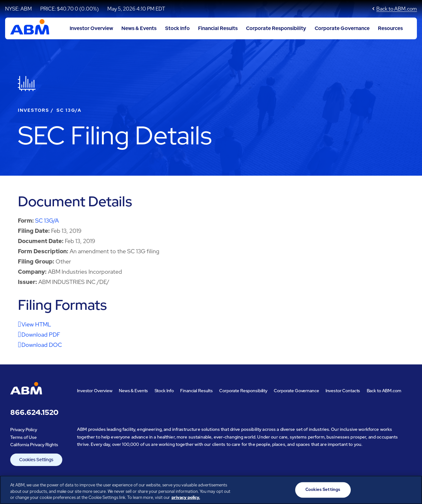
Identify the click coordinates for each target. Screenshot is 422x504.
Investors (34, 110)
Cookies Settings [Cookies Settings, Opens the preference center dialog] (323, 490)
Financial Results (218, 28)
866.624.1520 (34, 412)
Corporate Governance (342, 28)
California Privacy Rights (34, 445)
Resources (390, 28)
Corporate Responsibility (276, 28)
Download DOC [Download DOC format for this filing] (42, 345)
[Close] (412, 489)
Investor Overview (91, 28)
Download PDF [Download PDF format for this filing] (41, 335)
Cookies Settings (36, 460)
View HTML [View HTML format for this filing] (36, 324)
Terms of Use (23, 437)
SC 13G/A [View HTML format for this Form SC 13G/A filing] (47, 221)
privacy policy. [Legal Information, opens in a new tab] (186, 497)
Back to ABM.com (397, 9)
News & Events (139, 28)
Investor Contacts (343, 391)
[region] (211, 490)
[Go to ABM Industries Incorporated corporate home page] (30, 28)
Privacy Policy (24, 430)
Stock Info (177, 28)
